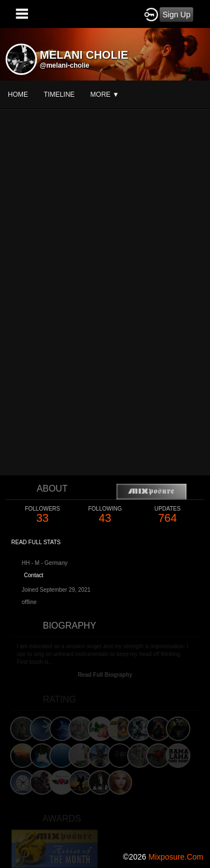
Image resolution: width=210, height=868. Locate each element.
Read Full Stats (36, 542)
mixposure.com (176, 857)
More (104, 95)
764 (167, 515)
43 (105, 515)
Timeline (59, 95)
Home (18, 95)
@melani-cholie (64, 65)
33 (43, 515)
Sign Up (176, 15)
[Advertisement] (105, 739)
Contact (34, 575)
